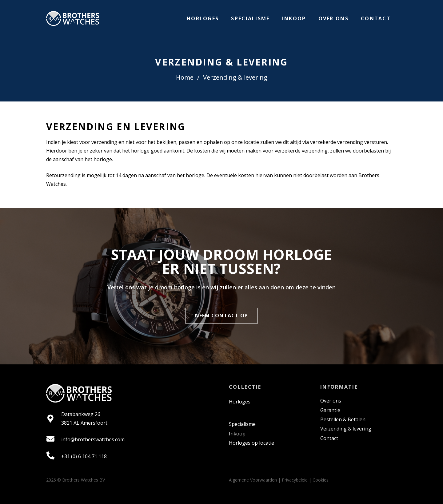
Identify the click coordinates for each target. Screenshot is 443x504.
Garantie (330, 410)
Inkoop (237, 434)
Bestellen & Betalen (343, 419)
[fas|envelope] (54, 439)
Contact (329, 438)
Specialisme (242, 424)
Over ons (331, 401)
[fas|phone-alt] (54, 456)
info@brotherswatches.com (93, 439)
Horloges (240, 402)
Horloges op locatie (251, 443)
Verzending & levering (346, 429)
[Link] (73, 18)
